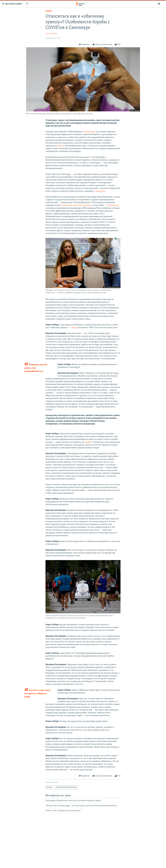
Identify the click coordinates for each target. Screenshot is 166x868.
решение (61, 146)
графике (88, 442)
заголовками (89, 132)
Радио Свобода (51, 34)
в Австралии (100, 191)
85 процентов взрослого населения (76, 205)
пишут (74, 328)
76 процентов (113, 205)
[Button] (84, 45)
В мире (49, 11)
